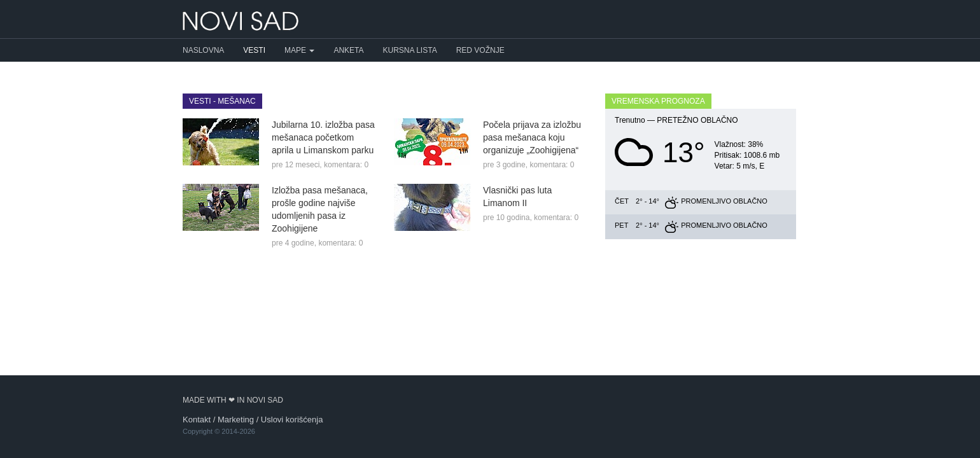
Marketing (236, 420)
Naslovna (203, 50)
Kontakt (197, 420)
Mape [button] (299, 50)
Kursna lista (410, 50)
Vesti (254, 50)
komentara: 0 (346, 165)
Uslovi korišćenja (292, 420)
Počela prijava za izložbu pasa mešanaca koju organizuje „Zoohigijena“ (532, 137)
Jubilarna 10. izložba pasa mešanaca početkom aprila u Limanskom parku (323, 137)
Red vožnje (480, 50)
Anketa (348, 50)
